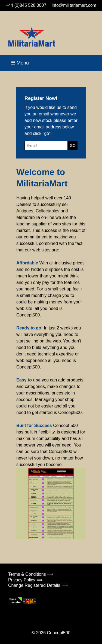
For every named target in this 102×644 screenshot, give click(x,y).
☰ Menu (20, 63)
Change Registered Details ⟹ (38, 585)
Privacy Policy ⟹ (25, 580)
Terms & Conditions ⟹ (31, 574)
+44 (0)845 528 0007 (26, 5)
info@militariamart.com (74, 5)
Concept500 (58, 633)
